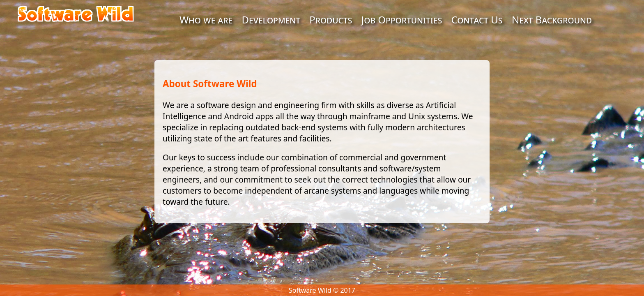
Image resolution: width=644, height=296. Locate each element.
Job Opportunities (402, 20)
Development (271, 20)
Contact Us (477, 20)
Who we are (206, 20)
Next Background (552, 20)
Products (331, 20)
